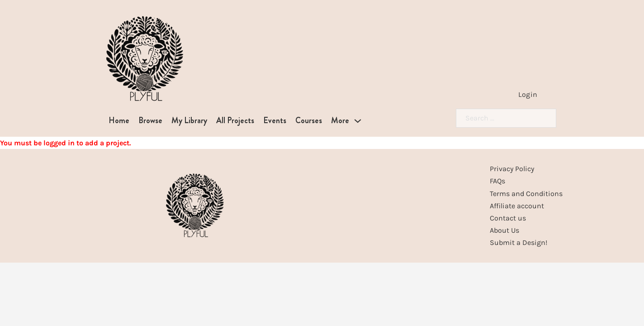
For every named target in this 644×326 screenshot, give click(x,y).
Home (119, 120)
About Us (504, 230)
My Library (189, 120)
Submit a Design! (519, 242)
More (340, 120)
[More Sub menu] (358, 121)
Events (275, 120)
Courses (309, 120)
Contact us (508, 218)
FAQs (497, 181)
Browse (150, 120)
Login (528, 94)
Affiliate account (517, 206)
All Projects (235, 120)
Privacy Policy (512, 169)
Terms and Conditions (526, 194)
